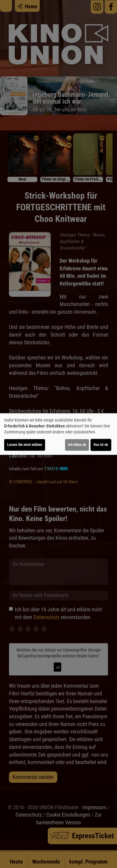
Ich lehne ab (77, 445)
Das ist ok (101, 445)
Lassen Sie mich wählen (25, 445)
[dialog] (59, 434)
